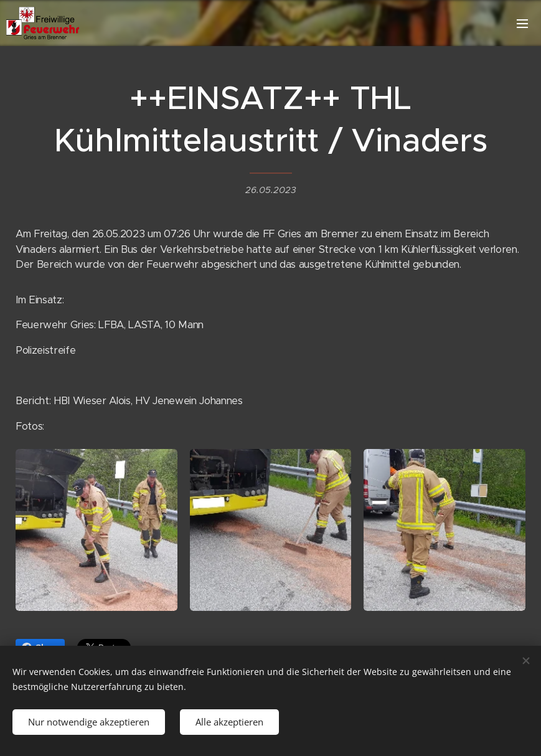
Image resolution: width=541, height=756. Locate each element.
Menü (522, 24)
